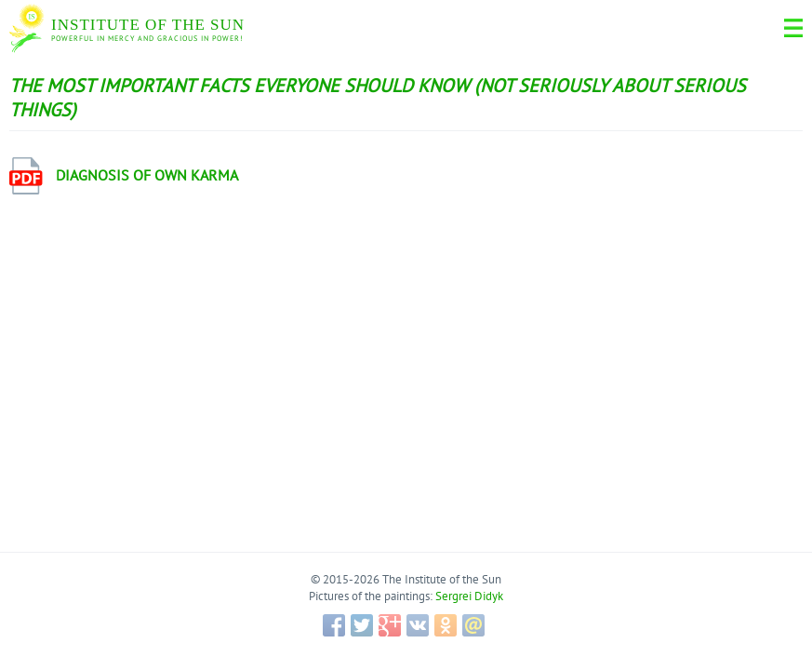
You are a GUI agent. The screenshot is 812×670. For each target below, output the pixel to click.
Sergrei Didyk (469, 596)
